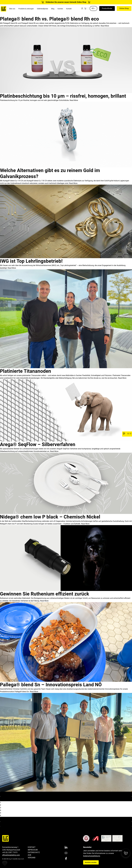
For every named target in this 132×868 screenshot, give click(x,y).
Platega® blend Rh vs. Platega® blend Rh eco (49, 19)
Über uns (12, 9)
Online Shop (124, 8)
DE (93, 8)
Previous (66, 799)
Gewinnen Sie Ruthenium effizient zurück (45, 594)
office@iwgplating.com (11, 855)
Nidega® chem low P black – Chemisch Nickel (50, 517)
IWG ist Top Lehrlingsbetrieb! (31, 261)
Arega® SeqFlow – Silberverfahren (38, 444)
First (66, 794)
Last (66, 824)
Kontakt (69, 9)
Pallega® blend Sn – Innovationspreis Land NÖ (51, 685)
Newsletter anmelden (91, 862)
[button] (5, 863)
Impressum (33, 850)
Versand (32, 858)
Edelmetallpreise (42, 9)
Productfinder (107, 8)
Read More (105, 26)
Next (66, 819)
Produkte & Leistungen (26, 9)
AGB (29, 855)
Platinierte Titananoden (26, 371)
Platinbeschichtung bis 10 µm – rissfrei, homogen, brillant (63, 96)
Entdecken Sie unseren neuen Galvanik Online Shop (66, 2)
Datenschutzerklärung (92, 856)
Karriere (60, 9)
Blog (53, 9)
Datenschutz (34, 852)
